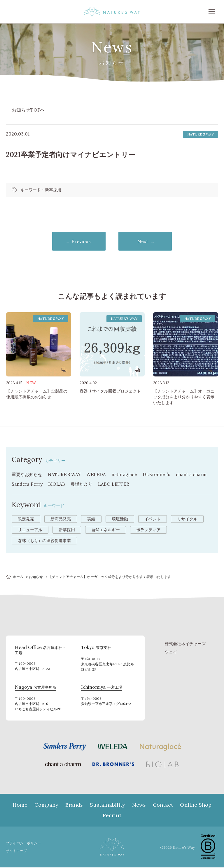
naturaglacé (129, 475)
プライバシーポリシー (25, 844)
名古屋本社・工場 (42, 649)
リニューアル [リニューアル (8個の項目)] (30, 530)
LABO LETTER (137, 485)
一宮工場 (100, 688)
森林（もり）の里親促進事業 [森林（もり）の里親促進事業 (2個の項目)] (44, 541)
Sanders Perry (48, 485)
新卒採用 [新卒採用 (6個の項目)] (67, 530)
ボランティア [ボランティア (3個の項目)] (148, 530)
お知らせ (36, 577)
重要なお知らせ (28, 475)
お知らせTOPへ (28, 110)
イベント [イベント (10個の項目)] (153, 520)
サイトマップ (17, 851)
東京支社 (95, 649)
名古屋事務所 (34, 688)
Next (145, 242)
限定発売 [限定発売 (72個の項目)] (26, 520)
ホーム (18, 577)
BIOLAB (78, 485)
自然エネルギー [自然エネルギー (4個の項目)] (106, 530)
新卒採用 (53, 190)
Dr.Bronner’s (162, 475)
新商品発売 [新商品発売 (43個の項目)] (61, 520)
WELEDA (100, 475)
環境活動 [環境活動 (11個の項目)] (120, 520)
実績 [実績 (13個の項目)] (91, 520)
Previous (79, 242)
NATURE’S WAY (67, 475)
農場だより (104, 485)
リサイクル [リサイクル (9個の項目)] (187, 520)
